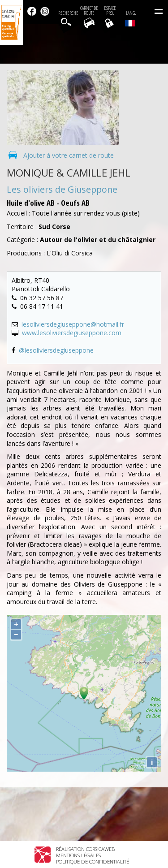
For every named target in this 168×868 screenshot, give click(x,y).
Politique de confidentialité (93, 862)
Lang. (130, 18)
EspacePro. (110, 11)
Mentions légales (78, 855)
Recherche (68, 13)
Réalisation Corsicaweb (85, 849)
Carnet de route (89, 11)
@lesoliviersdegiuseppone (56, 350)
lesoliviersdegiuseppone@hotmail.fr (73, 324)
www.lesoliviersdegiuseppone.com (72, 333)
